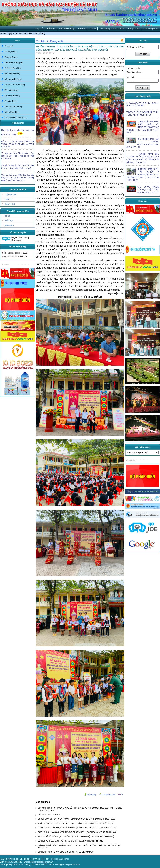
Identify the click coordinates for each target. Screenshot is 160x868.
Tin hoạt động (11, 52)
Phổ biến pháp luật (13, 74)
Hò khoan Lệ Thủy (13, 96)
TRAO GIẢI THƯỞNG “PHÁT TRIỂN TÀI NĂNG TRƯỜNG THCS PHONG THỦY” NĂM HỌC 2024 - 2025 (143, 127)
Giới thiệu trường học (14, 63)
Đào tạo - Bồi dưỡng (13, 107)
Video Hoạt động (12, 112)
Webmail (82, 28)
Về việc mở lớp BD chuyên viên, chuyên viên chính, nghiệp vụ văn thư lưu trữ (18, 156)
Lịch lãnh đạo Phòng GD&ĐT (112, 28)
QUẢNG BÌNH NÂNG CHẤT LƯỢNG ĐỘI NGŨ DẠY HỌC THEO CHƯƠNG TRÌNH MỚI (77, 832)
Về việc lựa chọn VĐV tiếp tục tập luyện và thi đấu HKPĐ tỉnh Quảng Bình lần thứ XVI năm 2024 (18, 178)
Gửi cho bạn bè (108, 795)
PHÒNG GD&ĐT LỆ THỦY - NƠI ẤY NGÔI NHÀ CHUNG (143, 104)
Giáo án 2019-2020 (18, 189)
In (122, 794)
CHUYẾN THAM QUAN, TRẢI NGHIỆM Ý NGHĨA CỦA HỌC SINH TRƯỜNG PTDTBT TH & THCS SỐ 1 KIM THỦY (143, 175)
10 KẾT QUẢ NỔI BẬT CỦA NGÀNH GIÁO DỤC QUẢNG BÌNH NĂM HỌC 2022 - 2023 (76, 819)
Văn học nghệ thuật (13, 79)
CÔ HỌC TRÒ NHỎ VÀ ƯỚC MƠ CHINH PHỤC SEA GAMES (66, 852)
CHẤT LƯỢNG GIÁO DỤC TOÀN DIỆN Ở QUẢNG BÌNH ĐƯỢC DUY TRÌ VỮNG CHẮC (77, 828)
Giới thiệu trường (67, 28)
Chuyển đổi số (11, 101)
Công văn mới (134, 28)
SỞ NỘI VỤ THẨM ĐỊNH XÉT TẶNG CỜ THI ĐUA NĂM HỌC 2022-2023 (70, 841)
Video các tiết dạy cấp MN (16, 118)
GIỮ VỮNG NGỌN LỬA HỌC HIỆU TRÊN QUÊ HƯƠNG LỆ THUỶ (148, 190)
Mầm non (9, 225)
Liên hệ (93, 28)
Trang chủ (39, 28)
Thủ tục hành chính (13, 68)
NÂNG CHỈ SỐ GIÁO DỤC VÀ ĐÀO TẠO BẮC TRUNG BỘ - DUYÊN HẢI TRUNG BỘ (76, 836)
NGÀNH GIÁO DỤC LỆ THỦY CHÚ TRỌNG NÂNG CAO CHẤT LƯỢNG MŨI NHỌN (75, 823)
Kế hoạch (51, 28)
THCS (8, 216)
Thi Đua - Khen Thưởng (15, 85)
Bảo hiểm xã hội (12, 90)
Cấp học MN (11, 194)
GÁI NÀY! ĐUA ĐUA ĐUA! (49, 815)
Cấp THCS (10, 204)
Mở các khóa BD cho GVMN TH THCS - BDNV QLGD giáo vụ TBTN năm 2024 (18, 144)
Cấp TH (8, 199)
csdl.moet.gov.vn (151, 28)
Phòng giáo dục (11, 57)
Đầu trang (91, 795)
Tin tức (41, 41)
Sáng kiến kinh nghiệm (18, 211)
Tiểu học (9, 221)
